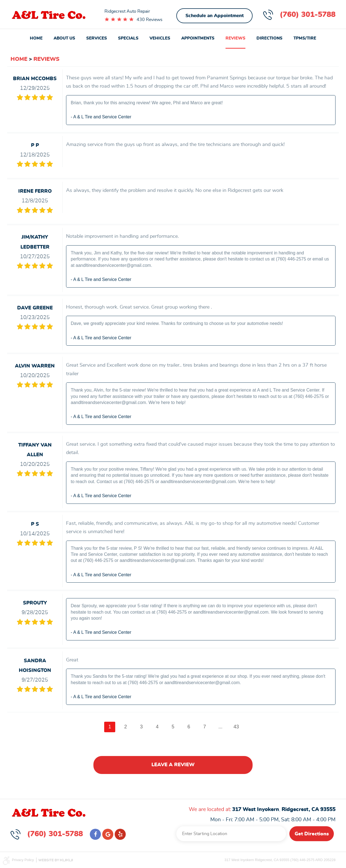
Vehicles (160, 38)
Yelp (120, 834)
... (220, 727)
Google (108, 834)
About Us (64, 38)
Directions (269, 38)
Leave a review (173, 765)
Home (36, 38)
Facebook (95, 834)
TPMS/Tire (305, 38)
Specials (128, 38)
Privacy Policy (23, 860)
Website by (56, 860)
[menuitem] (36, 39)
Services (97, 38)
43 (236, 727)
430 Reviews (150, 20)
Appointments (198, 38)
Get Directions (312, 834)
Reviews (235, 38)
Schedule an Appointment (215, 16)
